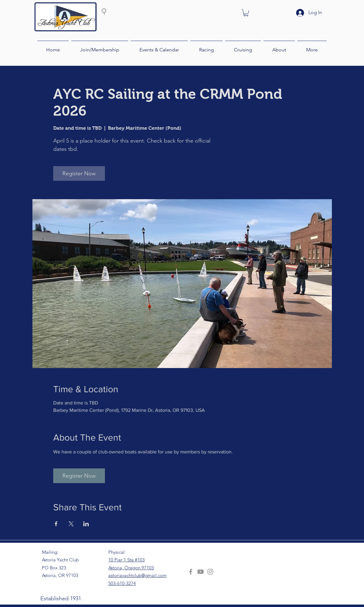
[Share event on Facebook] (56, 524)
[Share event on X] (71, 524)
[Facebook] (191, 572)
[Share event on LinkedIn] (86, 524)
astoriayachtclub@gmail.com (137, 575)
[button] (246, 13)
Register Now (79, 173)
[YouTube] (201, 572)
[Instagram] (210, 572)
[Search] (116, 11)
